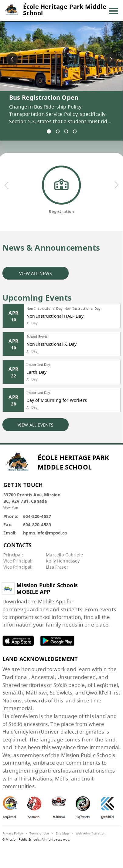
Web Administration (91, 833)
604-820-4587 (37, 516)
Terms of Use (39, 833)
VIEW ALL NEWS (36, 273)
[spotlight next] (111, 59)
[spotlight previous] (12, 59)
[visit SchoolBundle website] (61, 846)
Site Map (62, 833)
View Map (11, 507)
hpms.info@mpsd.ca (45, 533)
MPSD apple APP (18, 641)
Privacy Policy (13, 833)
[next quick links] (116, 185)
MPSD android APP (57, 641)
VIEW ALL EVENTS (36, 425)
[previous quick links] (7, 185)
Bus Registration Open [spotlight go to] (44, 97)
